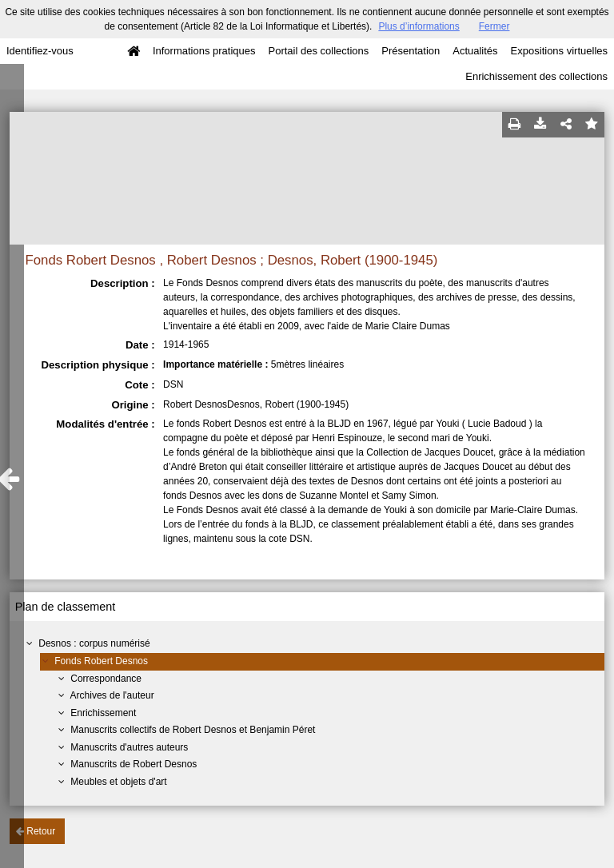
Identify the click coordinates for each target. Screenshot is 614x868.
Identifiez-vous (40, 51)
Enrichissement (103, 713)
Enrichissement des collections (536, 76)
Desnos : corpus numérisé (94, 643)
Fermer (494, 26)
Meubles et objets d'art (118, 782)
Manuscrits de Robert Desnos (134, 764)
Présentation (411, 51)
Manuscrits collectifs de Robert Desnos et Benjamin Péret (193, 730)
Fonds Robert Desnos (101, 661)
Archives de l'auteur (112, 695)
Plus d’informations (419, 26)
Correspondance (106, 679)
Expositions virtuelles (559, 51)
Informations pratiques (204, 51)
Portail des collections (319, 51)
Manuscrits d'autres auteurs (129, 747)
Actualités (475, 51)
